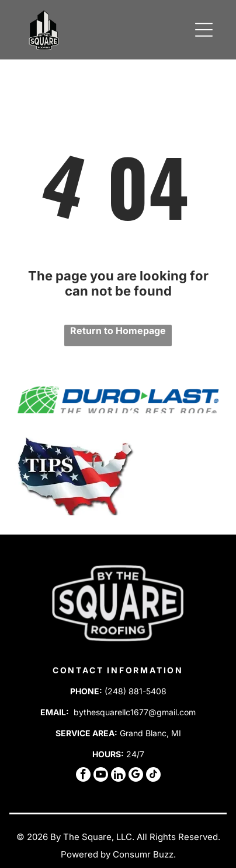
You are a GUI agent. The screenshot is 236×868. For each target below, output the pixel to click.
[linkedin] (118, 776)
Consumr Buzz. (144, 854)
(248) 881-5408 (136, 691)
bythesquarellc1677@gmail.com (135, 712)
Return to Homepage (118, 331)
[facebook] (83, 776)
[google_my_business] (136, 776)
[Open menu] (204, 30)
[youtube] (101, 776)
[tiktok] (153, 776)
